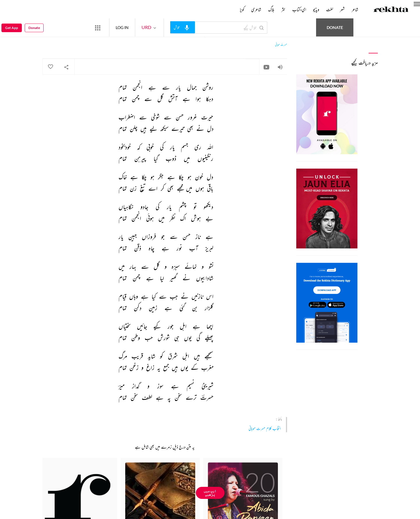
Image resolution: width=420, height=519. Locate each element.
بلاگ (271, 9)
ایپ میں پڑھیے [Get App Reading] (210, 493)
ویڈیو (316, 9)
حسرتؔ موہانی (281, 45)
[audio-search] (183, 27)
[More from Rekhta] (98, 28)
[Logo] (391, 10)
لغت (330, 9)
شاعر (355, 9)
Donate (335, 27)
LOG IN (122, 27)
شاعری (256, 9)
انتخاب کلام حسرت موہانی (265, 428)
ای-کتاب (299, 9)
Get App (12, 28)
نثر (283, 9)
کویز (242, 9)
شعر (342, 9)
